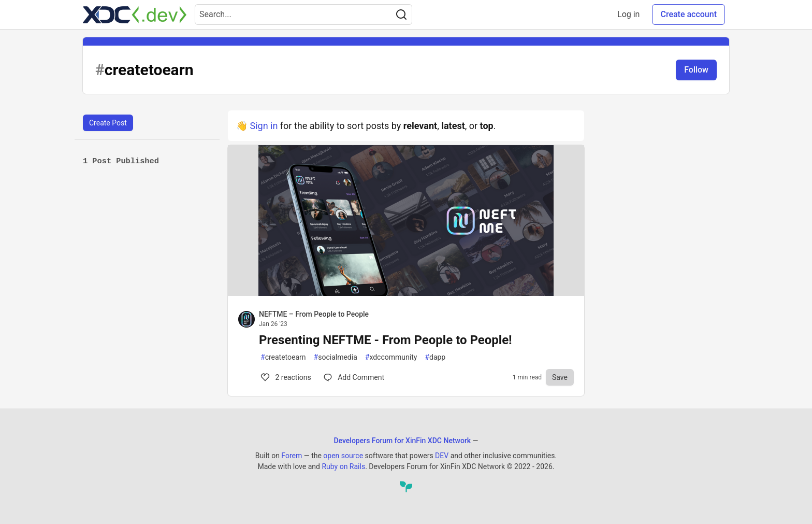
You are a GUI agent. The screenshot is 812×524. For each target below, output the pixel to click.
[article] (406, 293)
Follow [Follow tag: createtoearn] (696, 70)
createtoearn (283, 357)
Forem (292, 456)
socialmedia (336, 357)
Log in (628, 14)
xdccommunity (391, 357)
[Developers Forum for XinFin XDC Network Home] (135, 15)
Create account (688, 14)
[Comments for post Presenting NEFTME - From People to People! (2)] (354, 377)
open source (343, 456)
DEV (442, 456)
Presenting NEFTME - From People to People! (386, 340)
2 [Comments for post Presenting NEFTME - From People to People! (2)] (285, 377)
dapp (435, 357)
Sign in (264, 126)
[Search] (401, 15)
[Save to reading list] (560, 377)
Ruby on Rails (343, 466)
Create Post (108, 123)
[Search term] (303, 15)
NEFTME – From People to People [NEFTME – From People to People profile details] (314, 314)
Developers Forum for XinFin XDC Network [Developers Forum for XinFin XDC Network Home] (402, 441)
